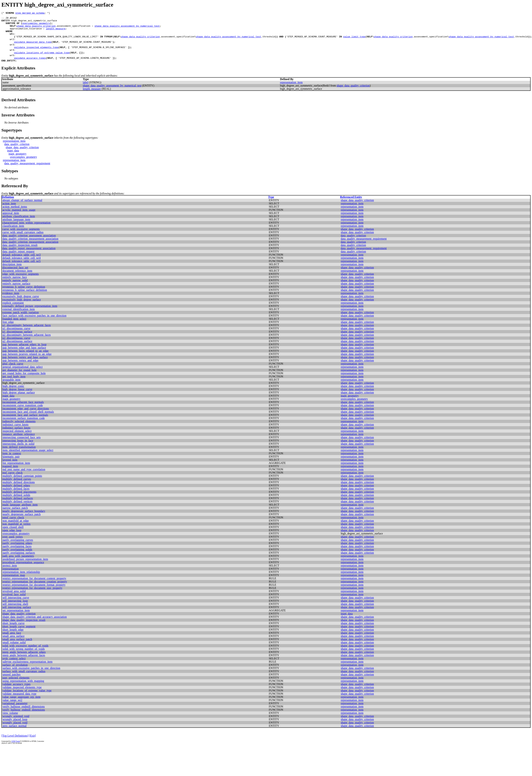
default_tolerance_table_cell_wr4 (22, 267)
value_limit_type (354, 41)
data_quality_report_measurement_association (29, 258)
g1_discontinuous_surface (17, 341)
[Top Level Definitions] (15, 745)
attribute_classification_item (19, 226)
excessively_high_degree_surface (22, 309)
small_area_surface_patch (17, 649)
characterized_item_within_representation (26, 232)
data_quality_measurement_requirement (27, 173)
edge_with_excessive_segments (21, 284)
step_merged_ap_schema (30, 13)
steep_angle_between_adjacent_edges (24, 662)
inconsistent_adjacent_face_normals (23, 412)
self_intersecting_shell (15, 614)
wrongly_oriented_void (16, 726)
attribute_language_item (16, 229)
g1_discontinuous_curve (16, 338)
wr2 (12, 45)
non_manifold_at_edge (16, 530)
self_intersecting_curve (16, 607)
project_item (10, 575)
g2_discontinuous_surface (17, 351)
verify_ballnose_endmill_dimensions (24, 716)
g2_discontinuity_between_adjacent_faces (27, 344)
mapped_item (10, 476)
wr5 (12, 64)
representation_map (14, 585)
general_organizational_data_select (23, 376)
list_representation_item (16, 473)
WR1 (12, 38)
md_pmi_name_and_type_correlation (24, 479)
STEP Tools (16, 751)
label (86, 92)
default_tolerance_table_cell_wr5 (22, 271)
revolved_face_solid (14, 604)
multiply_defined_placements (19, 501)
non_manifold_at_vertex (16, 533)
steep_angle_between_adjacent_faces (24, 665)
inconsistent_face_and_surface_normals (25, 424)
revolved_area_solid (14, 601)
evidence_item (11, 303)
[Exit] (32, 745)
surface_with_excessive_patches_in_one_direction (31, 678)
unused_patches (11, 684)
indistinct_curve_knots (15, 434)
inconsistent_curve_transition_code (23, 415)
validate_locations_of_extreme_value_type (42, 61)
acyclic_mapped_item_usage (19, 219)
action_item (9, 213)
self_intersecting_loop (15, 610)
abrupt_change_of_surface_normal (22, 210)
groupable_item (11, 389)
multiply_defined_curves (17, 489)
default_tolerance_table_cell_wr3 (22, 264)
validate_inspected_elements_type (36, 54)
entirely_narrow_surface (16, 293)
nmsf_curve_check (13, 527)
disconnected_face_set (15, 277)
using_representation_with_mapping (23, 690)
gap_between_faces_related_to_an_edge (26, 360)
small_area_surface (13, 646)
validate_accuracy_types (30, 67)
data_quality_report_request (19, 261)
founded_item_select (14, 328)
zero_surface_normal (15, 735)
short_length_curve (14, 633)
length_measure (56, 32)
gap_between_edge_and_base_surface (24, 357)
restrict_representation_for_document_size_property (32, 598)
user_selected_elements (16, 687)
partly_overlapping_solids (17, 559)
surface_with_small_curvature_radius (24, 681)
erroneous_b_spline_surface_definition (25, 300)
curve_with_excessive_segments (21, 239)
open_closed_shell (13, 537)
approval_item (11, 223)
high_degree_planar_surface (19, 402)
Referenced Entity (351, 207)
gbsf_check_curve (13, 373)
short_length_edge (13, 639)
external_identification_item (19, 319)
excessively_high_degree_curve (21, 306)
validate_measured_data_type (33, 48)
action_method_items (15, 216)
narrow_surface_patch (15, 517)
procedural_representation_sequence (23, 572)
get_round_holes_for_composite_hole (24, 383)
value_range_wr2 (12, 710)
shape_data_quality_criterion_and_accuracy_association (35, 626)
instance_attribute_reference (19, 444)
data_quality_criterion (17, 154)
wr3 (12, 51)
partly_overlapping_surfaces (19, 562)
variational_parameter (15, 713)
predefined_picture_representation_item (25, 569)
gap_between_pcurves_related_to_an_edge (27, 364)
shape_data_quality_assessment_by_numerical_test (127, 28)
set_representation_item (16, 620)
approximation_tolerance (26, 32)
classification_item (13, 235)
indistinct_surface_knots (16, 437)
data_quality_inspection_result (20, 255)
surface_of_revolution (15, 674)
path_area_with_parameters (18, 565)
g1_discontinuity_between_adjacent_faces (27, 335)
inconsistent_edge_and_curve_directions (26, 418)
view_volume (10, 723)
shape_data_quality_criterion (36, 28)
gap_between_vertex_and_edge (20, 370)
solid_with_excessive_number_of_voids (25, 655)
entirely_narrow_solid (15, 290)
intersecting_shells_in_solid (18, 453)
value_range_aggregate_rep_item (21, 706)
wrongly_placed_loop (15, 729)
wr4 (12, 57)
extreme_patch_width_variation (21, 322)
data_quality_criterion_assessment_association (29, 245)
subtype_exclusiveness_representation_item (28, 671)
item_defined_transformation (19, 457)
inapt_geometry (17, 163)
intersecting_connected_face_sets (22, 447)
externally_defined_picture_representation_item (30, 316)
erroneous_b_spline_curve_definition (24, 296)
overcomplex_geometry (36, 25)
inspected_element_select (17, 441)
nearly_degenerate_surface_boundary (24, 521)
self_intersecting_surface (17, 617)
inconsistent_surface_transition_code (24, 428)
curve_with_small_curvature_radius (23, 242)
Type (271, 207)
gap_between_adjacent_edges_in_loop (24, 354)
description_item (12, 274)
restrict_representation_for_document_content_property (34, 588)
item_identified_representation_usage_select (28, 460)
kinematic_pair (11, 466)
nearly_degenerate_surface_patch (22, 524)
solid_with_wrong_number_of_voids (24, 658)
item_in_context (12, 463)
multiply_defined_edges (16, 495)
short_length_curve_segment (19, 636)
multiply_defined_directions (19, 492)
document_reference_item (17, 280)
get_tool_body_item (14, 386)
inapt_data (13, 160)
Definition (8, 207)
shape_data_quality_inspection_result (24, 630)
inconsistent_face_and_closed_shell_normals (28, 421)
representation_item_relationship (21, 582)
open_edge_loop (12, 540)
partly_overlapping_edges (17, 553)
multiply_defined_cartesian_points (22, 485)
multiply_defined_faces (16, 498)
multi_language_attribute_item (20, 514)
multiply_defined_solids (16, 505)
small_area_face (12, 642)
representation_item (291, 92)
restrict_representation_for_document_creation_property (35, 591)
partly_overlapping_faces (17, 556)
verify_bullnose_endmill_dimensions (24, 719)
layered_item (10, 469)
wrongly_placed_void (15, 732)
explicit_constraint (13, 312)
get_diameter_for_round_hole (19, 380)
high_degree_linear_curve (17, 399)
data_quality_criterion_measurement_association (30, 248)
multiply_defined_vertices (17, 511)
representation (11, 578)
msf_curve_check (13, 482)
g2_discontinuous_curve (16, 348)
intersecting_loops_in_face (18, 450)
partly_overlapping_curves (18, 549)
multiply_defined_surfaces (18, 508)
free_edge (8, 332)
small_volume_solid (14, 652)
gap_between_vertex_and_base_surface (25, 367)
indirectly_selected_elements (19, 431)
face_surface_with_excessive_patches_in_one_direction (34, 325)
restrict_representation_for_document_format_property (34, 594)
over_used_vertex (13, 546)
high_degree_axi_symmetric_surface (34, 22)
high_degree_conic (13, 396)
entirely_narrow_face (15, 287)
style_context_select (14, 668)
